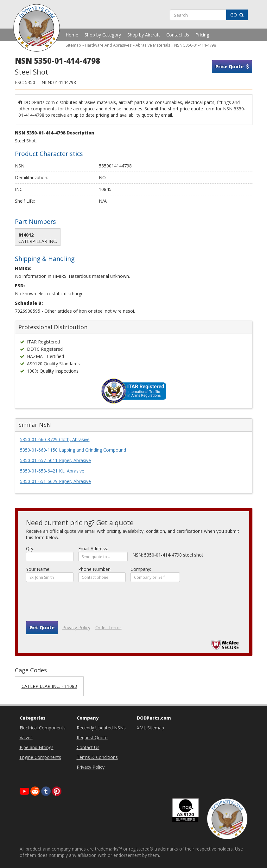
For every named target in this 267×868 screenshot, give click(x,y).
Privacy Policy (76, 627)
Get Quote (42, 627)
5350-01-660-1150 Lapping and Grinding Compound (73, 450)
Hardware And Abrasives (108, 45)
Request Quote (92, 737)
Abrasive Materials (153, 45)
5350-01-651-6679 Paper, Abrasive (55, 481)
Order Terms (108, 627)
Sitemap (73, 45)
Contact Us (178, 35)
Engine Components (40, 757)
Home (72, 35)
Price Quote (232, 66)
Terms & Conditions (97, 757)
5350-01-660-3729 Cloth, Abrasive (55, 439)
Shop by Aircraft (144, 35)
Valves (26, 737)
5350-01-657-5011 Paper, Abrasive (55, 460)
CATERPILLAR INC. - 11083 (49, 686)
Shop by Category (103, 35)
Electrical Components (43, 728)
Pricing (202, 35)
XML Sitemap (150, 728)
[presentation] (74, 604)
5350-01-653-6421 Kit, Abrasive (52, 471)
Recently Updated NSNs (101, 728)
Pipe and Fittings (37, 747)
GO (237, 15)
